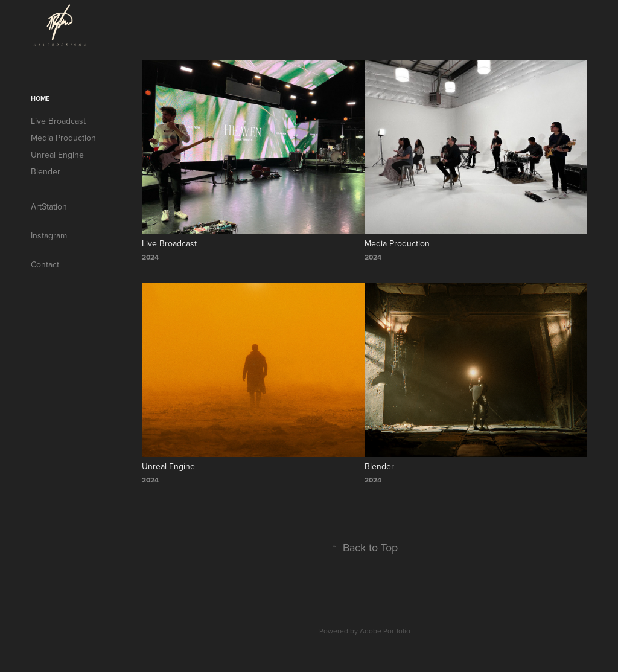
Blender (46, 171)
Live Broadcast (58, 121)
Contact (45, 264)
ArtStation (49, 206)
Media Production (63, 138)
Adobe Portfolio (385, 631)
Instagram (49, 235)
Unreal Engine (57, 155)
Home (40, 98)
